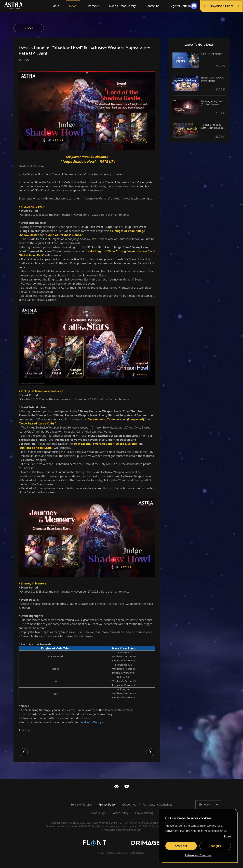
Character (93, 6)
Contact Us (153, 6)
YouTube (127, 786)
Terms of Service (81, 805)
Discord (116, 786)
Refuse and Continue (198, 856)
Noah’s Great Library (122, 6)
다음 (150, 752)
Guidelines (129, 805)
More (227, 836)
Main (56, 6)
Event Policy (97, 813)
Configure (215, 846)
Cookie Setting (144, 813)
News (73, 6)
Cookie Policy (120, 813)
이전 (24, 752)
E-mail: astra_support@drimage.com (122, 830)
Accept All (181, 846)
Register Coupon (180, 6)
